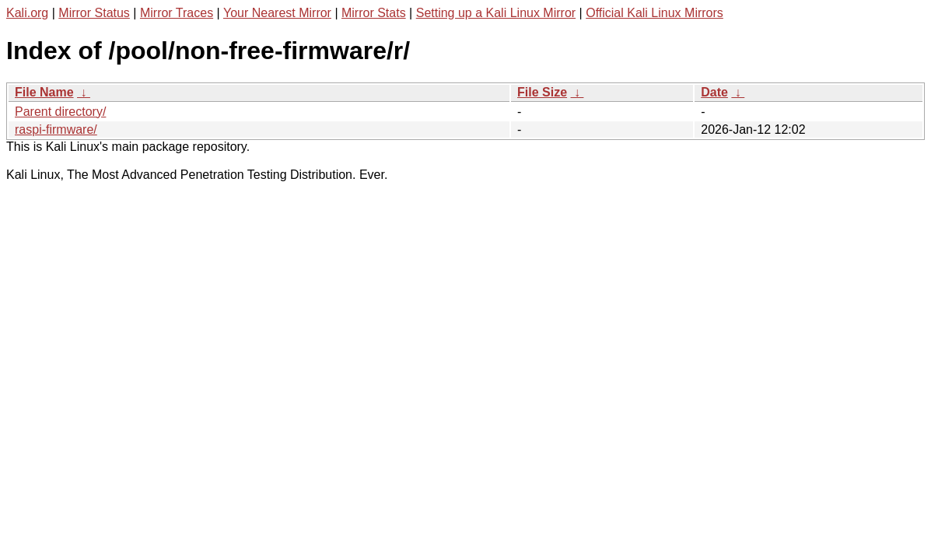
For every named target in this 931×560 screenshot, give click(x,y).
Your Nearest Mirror (277, 13)
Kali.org (27, 13)
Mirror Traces (177, 13)
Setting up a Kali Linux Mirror (496, 13)
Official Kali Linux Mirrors (654, 13)
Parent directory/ (60, 112)
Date (714, 92)
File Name (44, 92)
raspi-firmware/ (56, 129)
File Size (542, 92)
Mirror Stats (374, 13)
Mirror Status (94, 13)
